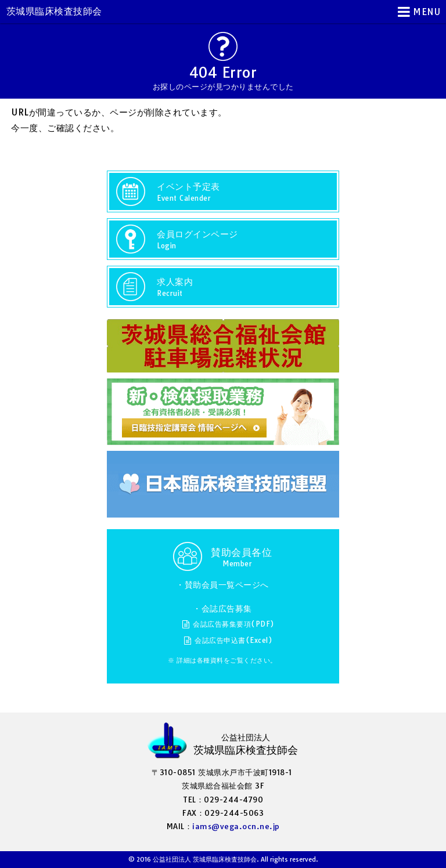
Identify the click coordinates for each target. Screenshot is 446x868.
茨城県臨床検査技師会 (54, 11)
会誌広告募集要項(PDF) (234, 624)
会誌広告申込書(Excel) (233, 640)
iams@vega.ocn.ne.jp (236, 826)
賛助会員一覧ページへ (227, 585)
